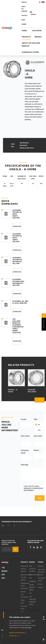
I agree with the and (33, 488)
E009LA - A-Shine (13, 391)
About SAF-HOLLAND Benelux (31, 44)
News (23, 20)
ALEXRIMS (33, 581)
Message (24, 465)
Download (17, 226)
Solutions (37, 31)
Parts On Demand (24, 9)
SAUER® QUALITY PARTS (32, 587)
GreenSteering (34, 575)
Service (24, 2)
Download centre (30, 52)
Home (24, 31)
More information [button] (26, 628)
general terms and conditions (33, 489)
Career (24, 24)
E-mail (23, 419)
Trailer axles (23, 602)
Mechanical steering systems (24, 569)
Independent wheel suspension (25, 586)
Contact (24, 15)
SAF (30, 593)
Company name (25, 452)
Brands (38, 37)
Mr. (39, 425)
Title (35, 419)
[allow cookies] (14, 636)
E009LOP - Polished (32, 391)
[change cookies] (18, 633)
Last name (38, 436)
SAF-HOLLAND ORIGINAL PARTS (33, 601)
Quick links (13, 145)
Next (42, 400)
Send (40, 498)
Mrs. (39, 430)
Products (26, 37)
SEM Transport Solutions (32, 569)
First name (25, 436)
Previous (37, 400)
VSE (30, 578)
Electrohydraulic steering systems (25, 577)
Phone (36, 450)
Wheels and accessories (24, 594)
